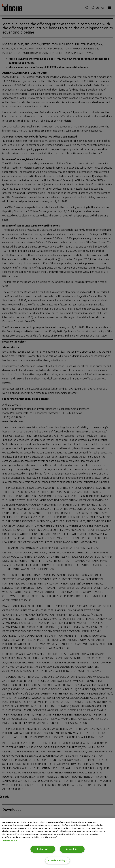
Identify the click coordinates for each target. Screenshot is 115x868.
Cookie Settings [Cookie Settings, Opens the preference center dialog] (57, 860)
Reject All (43, 849)
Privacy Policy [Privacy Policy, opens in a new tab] (10, 840)
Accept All (72, 849)
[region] (57, 843)
